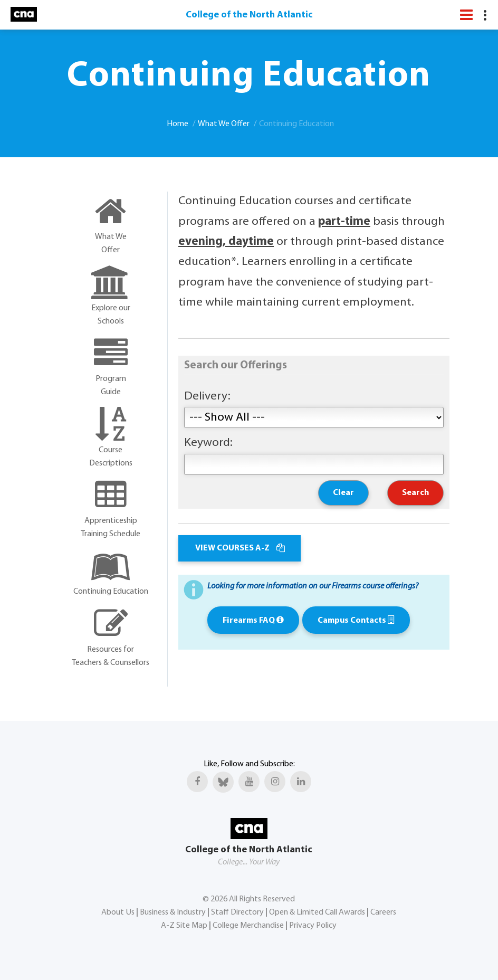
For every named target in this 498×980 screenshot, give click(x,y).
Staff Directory (237, 912)
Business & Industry (173, 912)
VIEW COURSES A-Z (240, 548)
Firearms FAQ (253, 621)
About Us (118, 912)
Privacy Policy (313, 926)
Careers (383, 912)
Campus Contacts (356, 621)
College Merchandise (248, 926)
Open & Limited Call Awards (317, 912)
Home (178, 124)
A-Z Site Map (184, 926)
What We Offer (224, 124)
